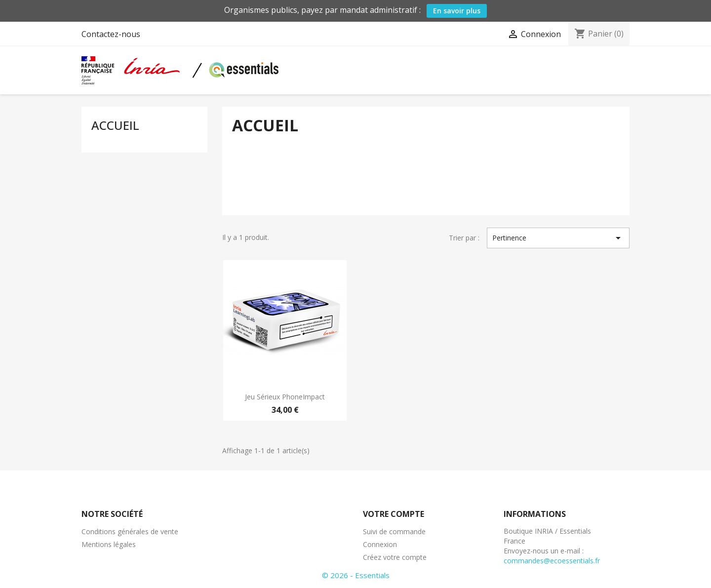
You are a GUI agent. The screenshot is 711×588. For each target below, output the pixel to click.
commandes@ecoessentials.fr (552, 561)
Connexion (380, 544)
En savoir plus (457, 11)
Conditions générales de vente (130, 531)
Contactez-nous (111, 34)
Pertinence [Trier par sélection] (558, 238)
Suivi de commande (394, 531)
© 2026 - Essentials (356, 575)
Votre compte (394, 514)
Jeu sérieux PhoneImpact (285, 397)
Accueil (115, 125)
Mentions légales (109, 544)
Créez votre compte (395, 557)
